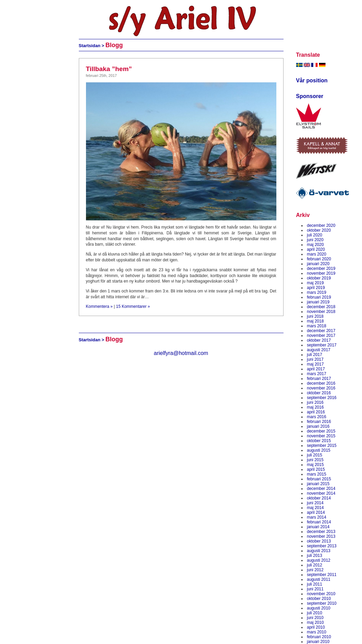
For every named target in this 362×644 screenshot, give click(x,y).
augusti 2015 (319, 450)
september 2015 (322, 446)
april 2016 (316, 412)
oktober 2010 (319, 599)
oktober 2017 (319, 340)
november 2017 (321, 335)
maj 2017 (315, 364)
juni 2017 (315, 359)
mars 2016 (317, 417)
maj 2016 (315, 407)
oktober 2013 (319, 541)
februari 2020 (319, 259)
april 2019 (316, 288)
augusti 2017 (319, 350)
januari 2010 (318, 642)
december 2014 (321, 489)
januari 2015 (318, 484)
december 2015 (321, 431)
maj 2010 (315, 622)
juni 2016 (315, 402)
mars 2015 (317, 474)
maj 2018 (315, 321)
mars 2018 (317, 326)
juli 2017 (315, 355)
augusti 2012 (319, 560)
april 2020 (316, 249)
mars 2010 (317, 632)
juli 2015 (315, 455)
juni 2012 (315, 570)
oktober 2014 (319, 498)
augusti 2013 (319, 551)
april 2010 (316, 627)
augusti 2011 (319, 579)
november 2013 (321, 536)
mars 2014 (317, 517)
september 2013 (322, 546)
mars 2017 (317, 374)
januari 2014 (318, 527)
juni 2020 (315, 240)
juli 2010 (315, 613)
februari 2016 (319, 422)
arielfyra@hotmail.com (181, 353)
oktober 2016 (319, 393)
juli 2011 (315, 584)
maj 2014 (315, 508)
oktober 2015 (319, 441)
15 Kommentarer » (133, 306)
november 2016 (321, 388)
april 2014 (316, 512)
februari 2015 (319, 479)
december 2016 (321, 383)
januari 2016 (318, 426)
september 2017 (322, 345)
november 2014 (321, 493)
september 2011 (322, 575)
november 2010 (321, 594)
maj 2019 (315, 283)
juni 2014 (315, 503)
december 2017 (321, 331)
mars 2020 (317, 254)
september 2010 (322, 603)
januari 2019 (318, 302)
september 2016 (322, 398)
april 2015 (316, 469)
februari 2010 (319, 637)
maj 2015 (315, 465)
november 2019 (321, 273)
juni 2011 (315, 589)
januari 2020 (318, 264)
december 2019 (321, 269)
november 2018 (321, 312)
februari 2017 (319, 379)
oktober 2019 (319, 278)
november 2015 (321, 436)
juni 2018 (315, 316)
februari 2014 (319, 522)
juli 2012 (315, 565)
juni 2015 (315, 460)
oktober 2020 (319, 230)
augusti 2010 (319, 608)
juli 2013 (315, 556)
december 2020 (321, 225)
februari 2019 (319, 297)
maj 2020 (315, 245)
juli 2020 (315, 235)
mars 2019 (317, 292)
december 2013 (321, 532)
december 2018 (321, 307)
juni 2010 (315, 618)
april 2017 (316, 369)
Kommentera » (99, 306)
